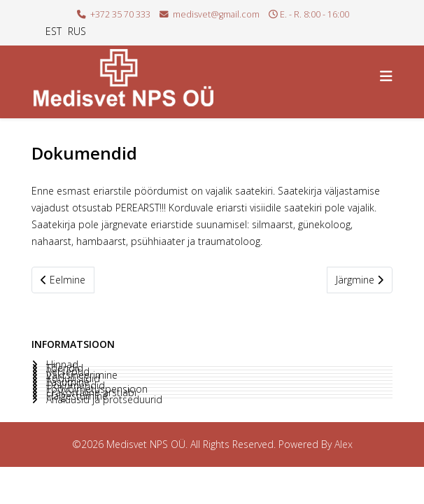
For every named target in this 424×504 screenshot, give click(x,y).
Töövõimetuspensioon (96, 389)
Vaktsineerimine (80, 375)
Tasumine (66, 382)
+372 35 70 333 (120, 14)
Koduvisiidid (72, 379)
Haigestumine (76, 396)
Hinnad (61, 365)
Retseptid (66, 372)
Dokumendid (74, 386)
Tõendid (63, 368)
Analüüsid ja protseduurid (103, 400)
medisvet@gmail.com (216, 14)
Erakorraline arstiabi (90, 393)
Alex (344, 444)
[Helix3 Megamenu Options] (386, 76)
